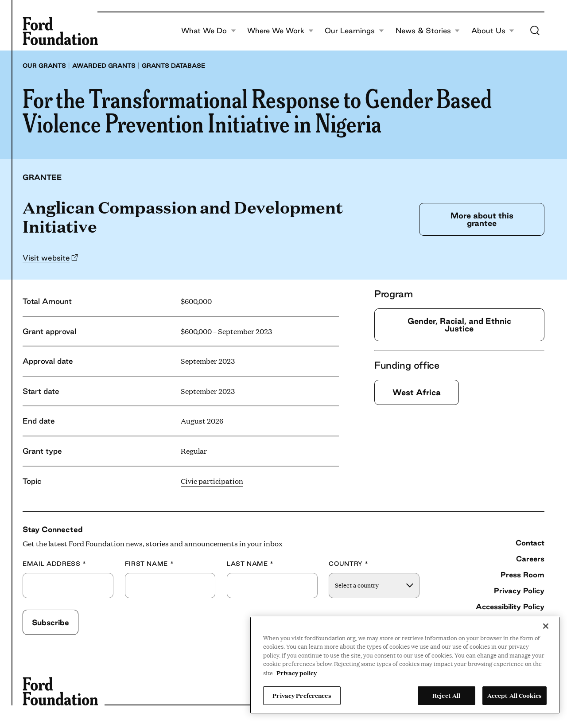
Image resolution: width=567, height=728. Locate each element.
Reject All (446, 695)
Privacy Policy (519, 591)
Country (349, 564)
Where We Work (280, 31)
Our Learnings (354, 31)
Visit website (46, 258)
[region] (405, 665)
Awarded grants (104, 66)
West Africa (417, 392)
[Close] (546, 626)
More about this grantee (482, 219)
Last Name (250, 564)
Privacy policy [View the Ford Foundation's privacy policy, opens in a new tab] (297, 673)
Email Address (54, 564)
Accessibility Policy (510, 607)
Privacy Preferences (302, 695)
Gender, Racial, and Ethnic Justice (459, 325)
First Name (150, 564)
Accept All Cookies (515, 695)
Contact (530, 543)
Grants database (173, 66)
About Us (493, 31)
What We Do (209, 31)
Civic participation (212, 481)
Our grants (44, 66)
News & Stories (428, 31)
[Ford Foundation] (60, 31)
